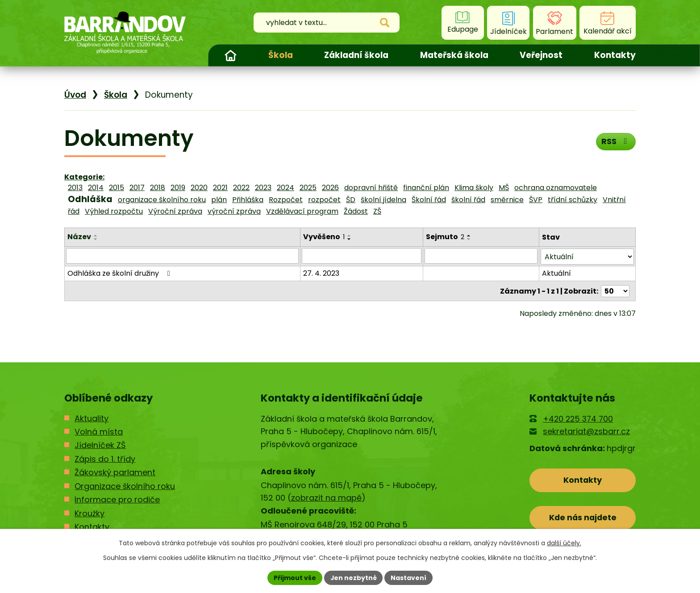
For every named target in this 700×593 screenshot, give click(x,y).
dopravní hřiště (371, 188)
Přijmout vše (294, 577)
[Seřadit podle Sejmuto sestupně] (469, 239)
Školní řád (429, 200)
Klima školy (474, 188)
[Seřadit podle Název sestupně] (96, 239)
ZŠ (377, 211)
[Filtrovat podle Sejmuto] (481, 256)
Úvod (230, 55)
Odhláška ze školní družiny (120, 272)
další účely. (564, 543)
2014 (96, 188)
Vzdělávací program (302, 211)
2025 (308, 188)
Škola (281, 55)
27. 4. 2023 (322, 272)
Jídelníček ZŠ (100, 445)
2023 (263, 188)
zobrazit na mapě (326, 498)
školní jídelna (383, 200)
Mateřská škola (454, 55)
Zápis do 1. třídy (105, 459)
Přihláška (248, 200)
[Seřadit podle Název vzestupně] (96, 236)
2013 (75, 188)
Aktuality (92, 418)
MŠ (504, 188)
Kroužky (90, 513)
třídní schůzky (573, 200)
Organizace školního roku (125, 486)
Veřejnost (541, 55)
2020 (199, 188)
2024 (285, 188)
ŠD (351, 200)
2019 (178, 188)
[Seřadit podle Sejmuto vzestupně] (469, 236)
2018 (158, 188)
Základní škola (356, 55)
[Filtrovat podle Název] (183, 256)
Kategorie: (84, 177)
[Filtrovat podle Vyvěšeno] (362, 256)
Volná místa (99, 432)
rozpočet (324, 200)
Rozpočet (286, 200)
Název (79, 237)
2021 (220, 188)
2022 (241, 188)
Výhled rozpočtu (114, 211)
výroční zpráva (234, 211)
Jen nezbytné (353, 577)
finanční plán (426, 188)
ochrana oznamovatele (556, 188)
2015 (117, 188)
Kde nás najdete (583, 518)
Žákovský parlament (115, 472)
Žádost (356, 211)
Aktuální (556, 272)
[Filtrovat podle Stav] (587, 256)
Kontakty (615, 55)
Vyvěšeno (324, 237)
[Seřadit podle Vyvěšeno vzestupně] (350, 236)
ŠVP (536, 200)
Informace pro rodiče (117, 500)
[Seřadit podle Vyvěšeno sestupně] (350, 239)
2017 (137, 188)
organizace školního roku (162, 200)
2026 (330, 188)
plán (219, 200)
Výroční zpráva (175, 211)
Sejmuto (445, 237)
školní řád (468, 200)
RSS (616, 141)
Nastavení (409, 577)
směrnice (507, 200)
